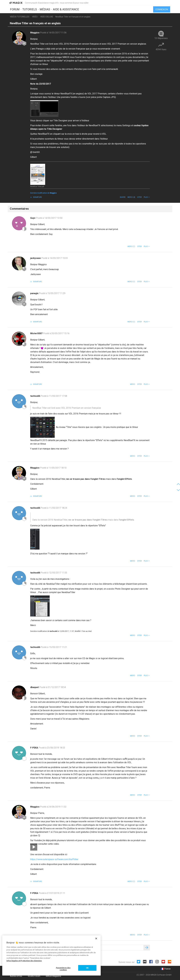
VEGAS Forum (34, 976)
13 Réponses (161, 38)
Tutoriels (30, 9)
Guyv (33, 218)
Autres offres (16, 976)
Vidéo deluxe (47, 17)
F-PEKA (34, 748)
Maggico (35, 33)
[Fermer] (96, 938)
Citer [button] (139, 197)
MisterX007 (37, 333)
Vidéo (35, 17)
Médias (45, 9)
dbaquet (35, 687)
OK (87, 968)
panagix (35, 293)
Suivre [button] (123, 197)
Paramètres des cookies (63, 969)
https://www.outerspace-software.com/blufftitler (54, 859)
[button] (147, 197)
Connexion (162, 9)
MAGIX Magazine (54, 976)
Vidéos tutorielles (20, 17)
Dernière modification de (43, 193)
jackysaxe (36, 258)
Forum (15, 9)
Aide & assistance (66, 9)
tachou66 (35, 396)
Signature (37, 197)
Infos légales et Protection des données (24, 961)
